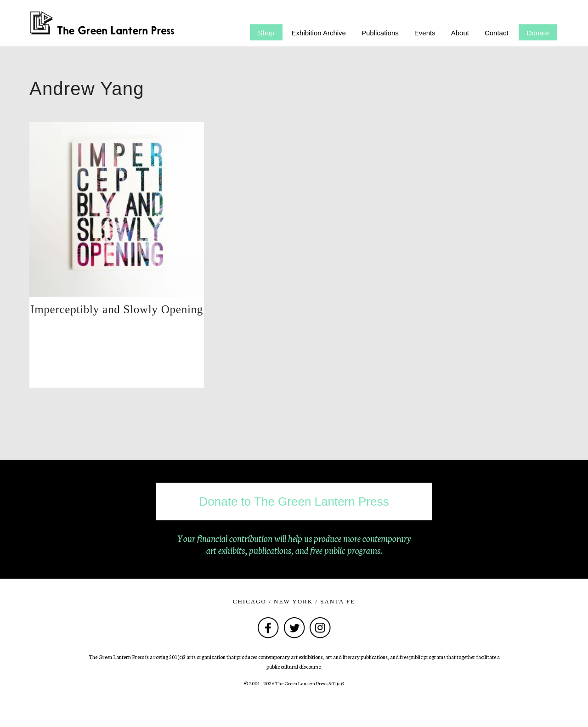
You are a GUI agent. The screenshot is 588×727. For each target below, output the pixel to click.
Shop (266, 33)
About (460, 33)
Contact (497, 33)
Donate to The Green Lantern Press (294, 502)
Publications (380, 33)
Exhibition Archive (319, 33)
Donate (538, 33)
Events (425, 33)
